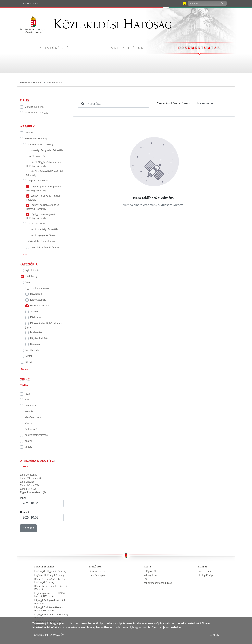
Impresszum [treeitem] (204, 571)
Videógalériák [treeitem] (151, 575)
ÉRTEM (215, 635)
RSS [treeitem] (146, 579)
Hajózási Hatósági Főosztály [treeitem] (49, 575)
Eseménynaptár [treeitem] (97, 575)
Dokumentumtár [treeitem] (97, 571)
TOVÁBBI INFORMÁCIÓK (49, 635)
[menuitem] (31, 3)
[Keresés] (203, 3)
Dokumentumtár (199, 48)
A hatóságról (56, 48)
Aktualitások (127, 48)
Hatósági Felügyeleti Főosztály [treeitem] (50, 571)
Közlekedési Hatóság (96, 24)
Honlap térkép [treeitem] (205, 575)
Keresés (28, 528)
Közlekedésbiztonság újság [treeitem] (158, 583)
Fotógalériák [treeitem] (150, 571)
